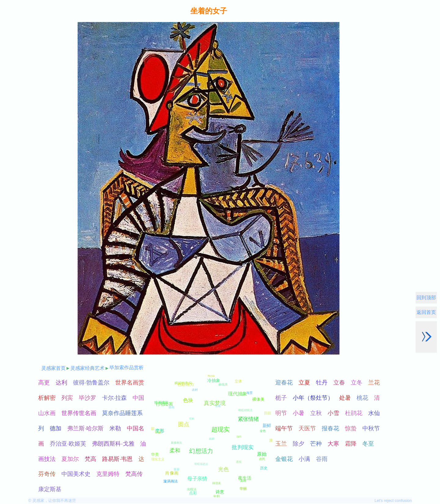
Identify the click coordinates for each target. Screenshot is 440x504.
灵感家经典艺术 (87, 368)
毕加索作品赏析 (127, 368)
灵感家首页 (53, 368)
